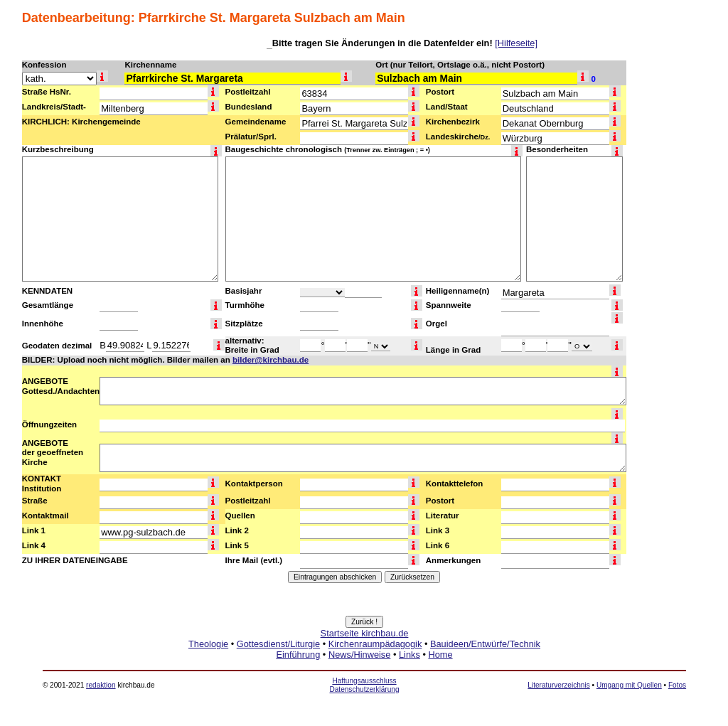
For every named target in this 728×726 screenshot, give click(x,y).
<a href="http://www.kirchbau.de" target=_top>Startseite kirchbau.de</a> (364, 660)
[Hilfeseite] (516, 43)
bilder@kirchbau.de (271, 360)
